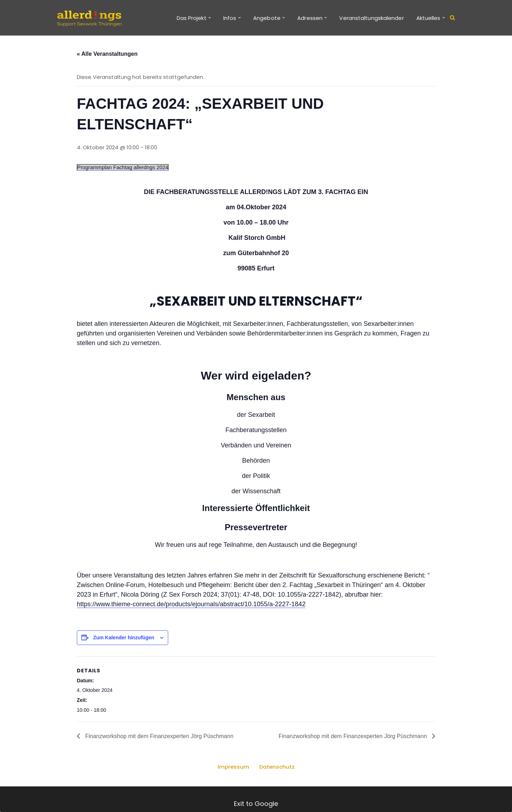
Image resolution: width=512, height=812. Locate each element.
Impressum (233, 769)
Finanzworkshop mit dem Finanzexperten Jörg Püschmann (159, 738)
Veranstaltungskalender (371, 18)
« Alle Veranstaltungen (107, 54)
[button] (209, 18)
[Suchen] (452, 18)
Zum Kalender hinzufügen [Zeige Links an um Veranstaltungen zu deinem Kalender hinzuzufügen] (124, 639)
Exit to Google (256, 804)
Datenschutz (277, 769)
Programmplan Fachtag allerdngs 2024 (123, 168)
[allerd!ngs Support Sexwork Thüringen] (89, 18)
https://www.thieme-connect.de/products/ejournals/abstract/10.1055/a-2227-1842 (191, 605)
